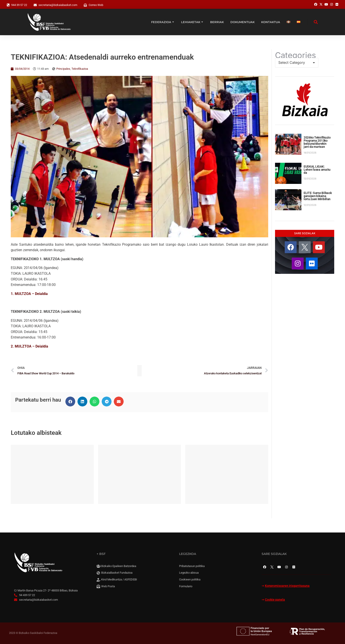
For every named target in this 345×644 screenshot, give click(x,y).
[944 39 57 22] (8, 5)
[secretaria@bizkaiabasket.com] (35, 5)
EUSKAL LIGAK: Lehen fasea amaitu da (317, 170)
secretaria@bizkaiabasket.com (58, 5)
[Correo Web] (85, 5)
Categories (295, 55)
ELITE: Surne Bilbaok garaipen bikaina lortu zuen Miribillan (318, 196)
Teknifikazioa (80, 69)
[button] (70, 402)
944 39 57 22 (19, 5)
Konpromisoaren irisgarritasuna (287, 586)
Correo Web (96, 5)
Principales (63, 69)
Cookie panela (275, 600)
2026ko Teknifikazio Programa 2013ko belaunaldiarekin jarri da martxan (317, 142)
